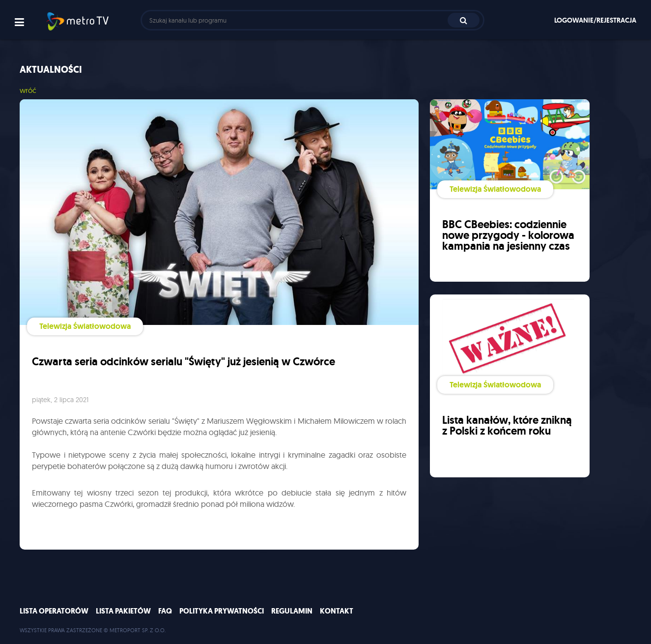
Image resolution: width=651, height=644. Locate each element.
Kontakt (337, 611)
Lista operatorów (54, 611)
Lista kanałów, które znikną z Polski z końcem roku (507, 425)
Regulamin (292, 611)
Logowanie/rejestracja (595, 20)
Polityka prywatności (222, 611)
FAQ (165, 611)
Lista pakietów (123, 611)
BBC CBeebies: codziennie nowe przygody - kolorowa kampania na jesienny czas (508, 235)
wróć (28, 90)
